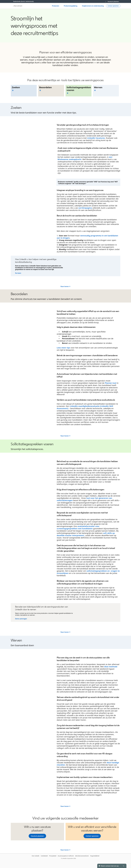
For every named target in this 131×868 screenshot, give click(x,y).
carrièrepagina (85, 208)
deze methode (111, 667)
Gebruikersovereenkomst (82, 856)
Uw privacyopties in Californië (66, 856)
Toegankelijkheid (95, 856)
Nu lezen (18, 273)
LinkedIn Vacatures (96, 138)
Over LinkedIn (36, 856)
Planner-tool (111, 383)
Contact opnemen (92, 836)
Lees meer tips (63, 348)
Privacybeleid (53, 856)
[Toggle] (124, 866)
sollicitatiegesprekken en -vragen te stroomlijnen (88, 572)
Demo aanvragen (21, 619)
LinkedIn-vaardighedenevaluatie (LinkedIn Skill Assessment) (85, 407)
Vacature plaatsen (113, 2)
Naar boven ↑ (65, 286)
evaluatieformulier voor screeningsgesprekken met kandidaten (78, 527)
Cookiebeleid (44, 856)
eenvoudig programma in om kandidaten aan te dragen (88, 237)
